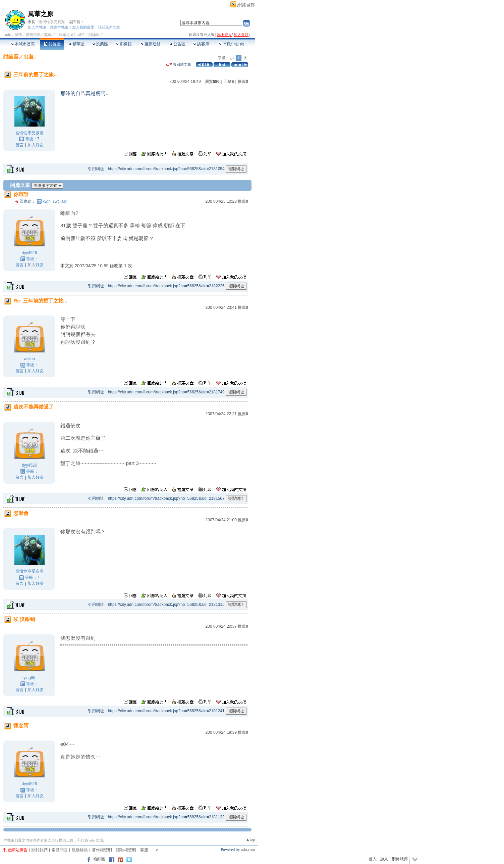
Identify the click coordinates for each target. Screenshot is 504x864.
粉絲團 (99, 859)
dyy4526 (29, 253)
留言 (19, 145)
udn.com (248, 850)
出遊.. (30, 57)
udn (8, 35)
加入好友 (36, 145)
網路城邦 (246, 5)
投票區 (100, 44)
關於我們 (40, 850)
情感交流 (33, 35)
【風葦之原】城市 (70, 35)
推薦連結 (150, 44)
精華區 (76, 44)
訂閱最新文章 (109, 27)
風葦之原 (41, 14)
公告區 (177, 44)
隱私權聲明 (126, 850)
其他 (48, 35)
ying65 (29, 678)
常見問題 (60, 850)
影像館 (124, 44)
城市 (18, 35)
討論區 (52, 44)
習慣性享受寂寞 (52, 22)
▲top (250, 839)
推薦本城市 (59, 27)
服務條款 (80, 850)
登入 (373, 859)
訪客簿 (201, 44)
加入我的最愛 (83, 27)
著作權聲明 (102, 850)
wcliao (29, 359)
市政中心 (231, 44)
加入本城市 (37, 27)
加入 (384, 859)
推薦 (243, 82)
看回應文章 (179, 64)
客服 (144, 850)
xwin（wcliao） (56, 201)
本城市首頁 (23, 44)
